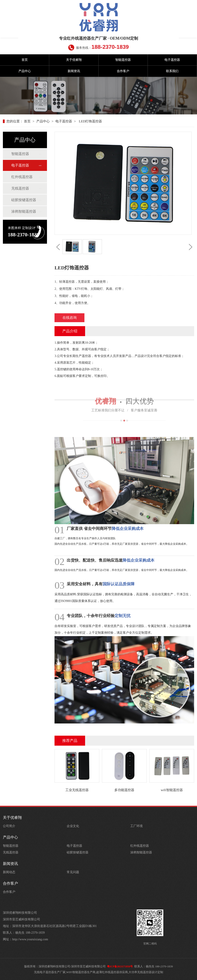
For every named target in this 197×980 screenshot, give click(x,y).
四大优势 (124, 388)
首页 (25, 60)
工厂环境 (137, 826)
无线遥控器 (20, 188)
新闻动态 (9, 872)
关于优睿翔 (74, 60)
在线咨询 (70, 318)
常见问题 (73, 872)
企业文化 (73, 826)
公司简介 (9, 826)
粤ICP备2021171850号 (120, 966)
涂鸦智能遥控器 (24, 211)
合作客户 (123, 71)
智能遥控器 (123, 60)
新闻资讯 (74, 71)
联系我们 (172, 71)
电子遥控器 (172, 60)
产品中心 (25, 71)
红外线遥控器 (22, 177)
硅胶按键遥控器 (24, 200)
